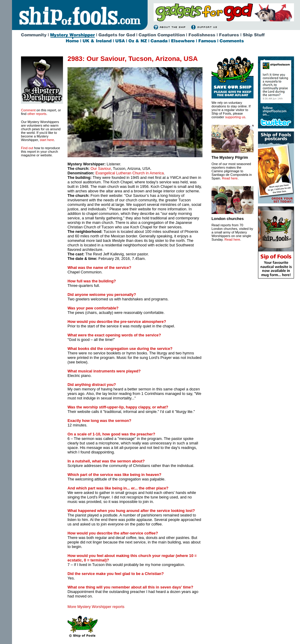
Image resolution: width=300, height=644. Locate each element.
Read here (230, 178)
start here (47, 140)
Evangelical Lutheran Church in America (130, 173)
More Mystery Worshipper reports (96, 607)
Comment (28, 110)
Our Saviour (101, 169)
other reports (37, 114)
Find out (27, 148)
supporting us (235, 117)
